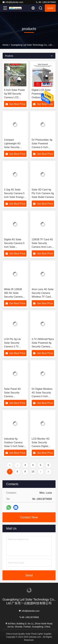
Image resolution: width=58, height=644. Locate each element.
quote (50, 8)
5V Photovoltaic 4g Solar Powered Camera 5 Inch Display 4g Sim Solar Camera (42, 147)
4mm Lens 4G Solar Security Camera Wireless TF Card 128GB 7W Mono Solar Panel (43, 297)
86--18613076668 (46, 2)
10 (33, 472)
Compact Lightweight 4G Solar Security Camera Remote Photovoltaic (13, 147)
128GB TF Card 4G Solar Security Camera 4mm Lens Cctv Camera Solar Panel (42, 247)
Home (5, 45)
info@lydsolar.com (13, 2)
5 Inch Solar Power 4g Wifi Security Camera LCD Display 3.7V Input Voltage (14, 97)
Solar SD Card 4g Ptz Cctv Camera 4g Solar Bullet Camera (43, 193)
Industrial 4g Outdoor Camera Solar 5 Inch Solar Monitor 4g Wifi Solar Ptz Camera (14, 446)
